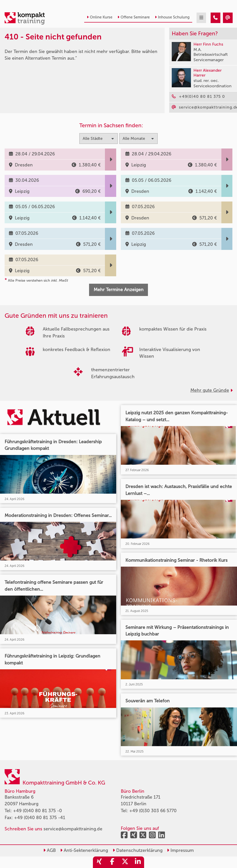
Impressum (180, 850)
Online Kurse (100, 17)
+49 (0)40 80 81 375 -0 (37, 811)
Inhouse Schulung (172, 17)
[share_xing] (99, 862)
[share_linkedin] (138, 862)
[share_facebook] (112, 862)
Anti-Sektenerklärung (84, 850)
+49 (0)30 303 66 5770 (153, 811)
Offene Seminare (134, 17)
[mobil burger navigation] (201, 18)
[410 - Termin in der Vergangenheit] (216, 18)
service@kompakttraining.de (73, 829)
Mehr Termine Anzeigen (119, 290)
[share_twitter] (125, 862)
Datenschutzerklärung (138, 850)
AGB (50, 850)
